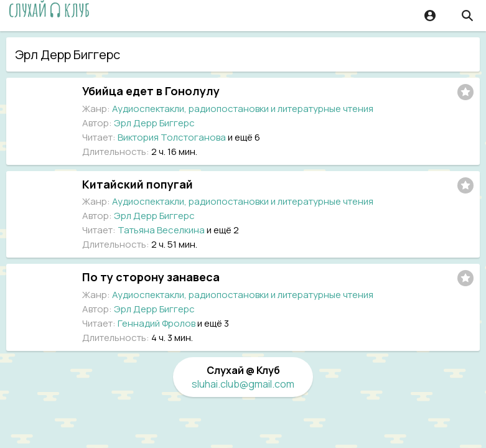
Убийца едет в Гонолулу (151, 91)
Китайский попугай (138, 184)
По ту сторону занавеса (151, 277)
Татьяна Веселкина (161, 230)
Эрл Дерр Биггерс (154, 123)
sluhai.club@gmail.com (243, 384)
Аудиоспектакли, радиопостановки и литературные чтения (243, 109)
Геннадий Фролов (157, 323)
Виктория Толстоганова (172, 137)
